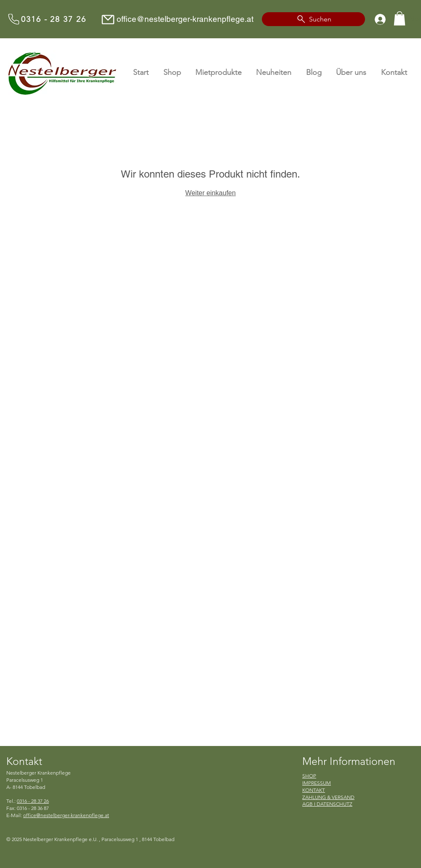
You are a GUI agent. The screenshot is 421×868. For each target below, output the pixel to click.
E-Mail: (58, 815)
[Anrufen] (13, 19)
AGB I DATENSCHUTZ (327, 804)
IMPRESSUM (317, 783)
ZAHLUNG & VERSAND (328, 797)
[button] (400, 18)
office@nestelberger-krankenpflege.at (185, 19)
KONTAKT (314, 790)
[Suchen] (313, 19)
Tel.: (28, 801)
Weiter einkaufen (210, 193)
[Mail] (108, 20)
